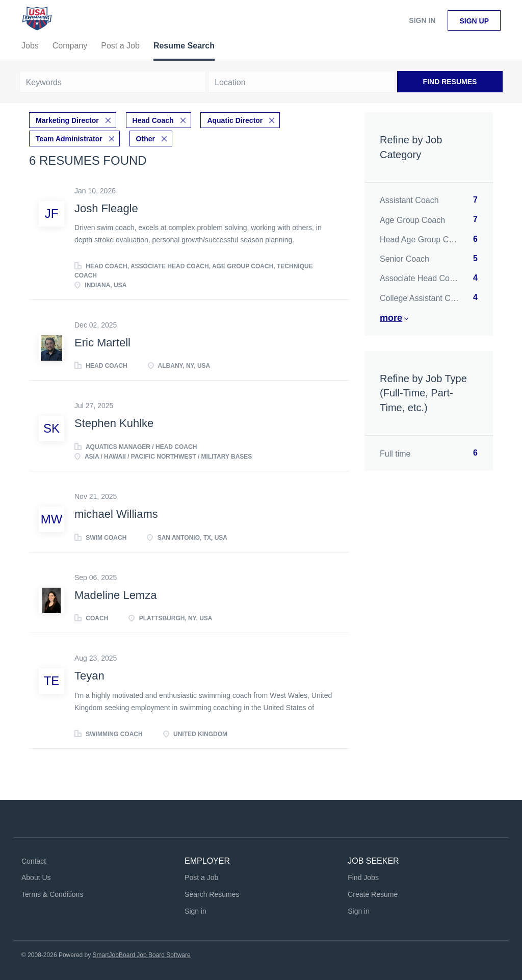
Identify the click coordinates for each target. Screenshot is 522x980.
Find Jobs (363, 877)
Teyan (89, 676)
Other (146, 139)
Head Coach (153, 120)
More (391, 318)
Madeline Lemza (115, 595)
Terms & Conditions (52, 894)
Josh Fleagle (106, 208)
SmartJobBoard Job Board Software (142, 955)
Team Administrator (69, 139)
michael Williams (116, 514)
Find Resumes (450, 82)
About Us (36, 877)
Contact (34, 861)
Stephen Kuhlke (114, 423)
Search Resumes (212, 894)
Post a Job (201, 877)
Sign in (422, 20)
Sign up (474, 21)
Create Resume (373, 894)
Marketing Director (67, 120)
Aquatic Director (235, 120)
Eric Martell (102, 343)
